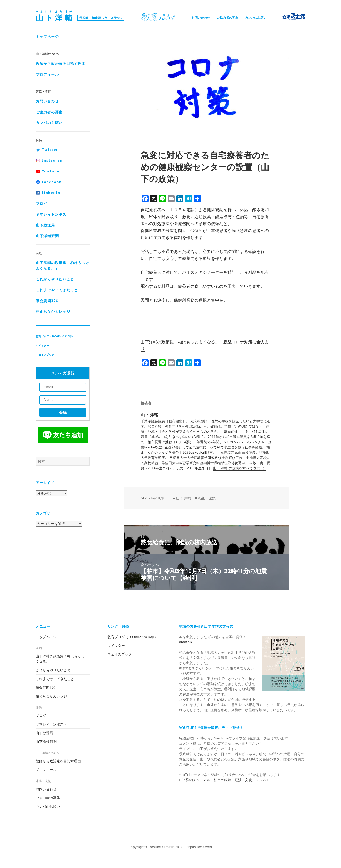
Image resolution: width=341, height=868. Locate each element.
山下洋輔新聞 (47, 236)
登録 (63, 413)
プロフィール (47, 75)
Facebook (52, 182)
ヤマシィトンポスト (53, 215)
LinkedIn (51, 193)
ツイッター (42, 346)
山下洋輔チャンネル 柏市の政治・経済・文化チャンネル (224, 780)
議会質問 (47, 301)
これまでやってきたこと (57, 290)
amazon (185, 642)
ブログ (42, 204)
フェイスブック (45, 355)
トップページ (47, 37)
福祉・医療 (207, 498)
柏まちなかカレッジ (53, 312)
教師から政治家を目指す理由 (61, 64)
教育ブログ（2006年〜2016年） (55, 337)
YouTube (51, 172)
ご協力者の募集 (227, 18)
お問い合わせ (201, 18)
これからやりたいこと (55, 279)
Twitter (50, 150)
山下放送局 (45, 226)
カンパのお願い (256, 18)
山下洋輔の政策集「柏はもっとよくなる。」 (63, 266)
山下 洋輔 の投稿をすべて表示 (237, 468)
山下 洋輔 (184, 498)
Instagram (53, 161)
